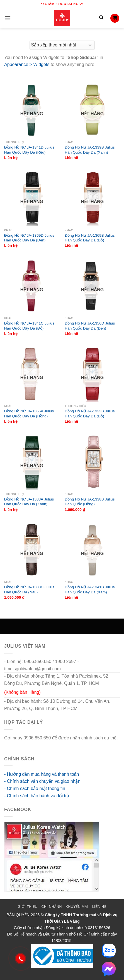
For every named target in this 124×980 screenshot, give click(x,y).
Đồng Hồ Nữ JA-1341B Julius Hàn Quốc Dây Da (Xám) (90, 590)
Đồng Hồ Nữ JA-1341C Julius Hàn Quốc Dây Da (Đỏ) (29, 326)
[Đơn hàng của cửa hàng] (62, 45)
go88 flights (16, 745)
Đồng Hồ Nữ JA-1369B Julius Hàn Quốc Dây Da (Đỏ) (90, 238)
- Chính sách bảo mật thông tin (35, 789)
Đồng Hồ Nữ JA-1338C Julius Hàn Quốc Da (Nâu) (29, 590)
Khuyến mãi (77, 907)
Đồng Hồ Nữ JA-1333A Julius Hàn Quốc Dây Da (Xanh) (29, 502)
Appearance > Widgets (27, 64)
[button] (8, 18)
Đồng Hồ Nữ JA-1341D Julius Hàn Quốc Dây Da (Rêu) (29, 150)
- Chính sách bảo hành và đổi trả (37, 796)
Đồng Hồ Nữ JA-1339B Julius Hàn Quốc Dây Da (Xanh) (90, 150)
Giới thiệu (28, 907)
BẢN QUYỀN (18, 915)
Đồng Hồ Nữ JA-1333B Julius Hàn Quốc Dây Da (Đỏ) (90, 414)
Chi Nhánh (52, 907)
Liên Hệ (99, 907)
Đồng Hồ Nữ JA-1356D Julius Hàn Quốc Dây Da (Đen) (90, 326)
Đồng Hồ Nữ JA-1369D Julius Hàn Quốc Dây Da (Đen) (29, 238)
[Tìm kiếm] (101, 18)
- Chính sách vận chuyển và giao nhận (42, 781)
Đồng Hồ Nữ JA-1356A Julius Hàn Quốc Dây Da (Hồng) (29, 414)
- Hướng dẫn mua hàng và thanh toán (42, 774)
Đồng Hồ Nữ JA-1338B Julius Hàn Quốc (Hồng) (90, 502)
